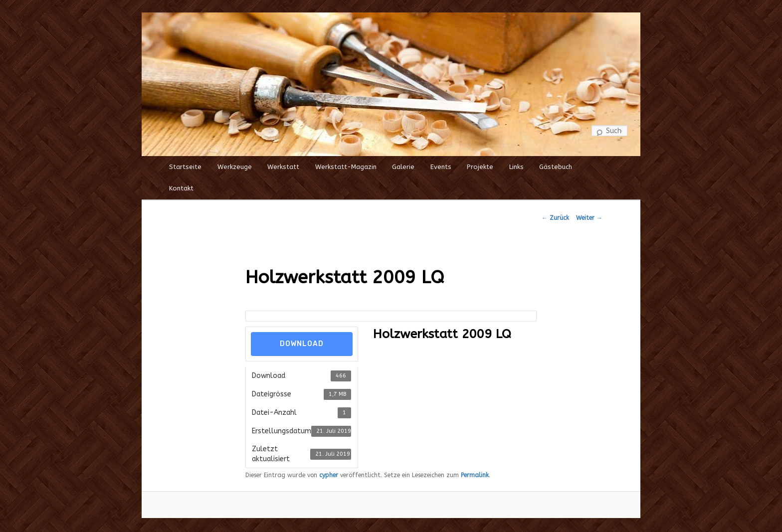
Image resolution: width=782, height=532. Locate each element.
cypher (329, 475)
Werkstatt (283, 167)
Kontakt (181, 188)
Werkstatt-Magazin (346, 167)
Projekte (480, 167)
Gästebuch (556, 167)
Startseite (185, 167)
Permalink (475, 475)
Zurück (555, 218)
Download (302, 344)
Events (441, 167)
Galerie (403, 167)
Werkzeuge (235, 167)
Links (516, 167)
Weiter (589, 218)
